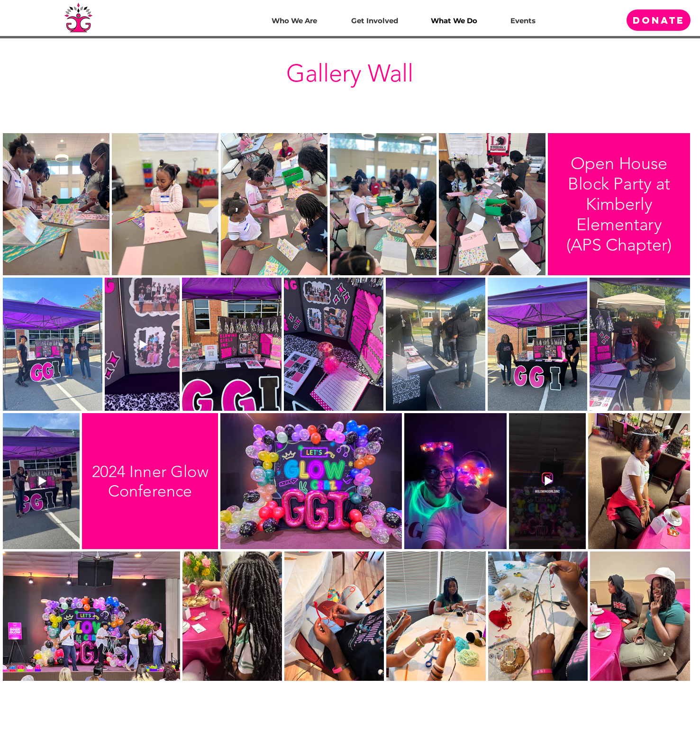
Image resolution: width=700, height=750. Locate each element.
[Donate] (659, 20)
